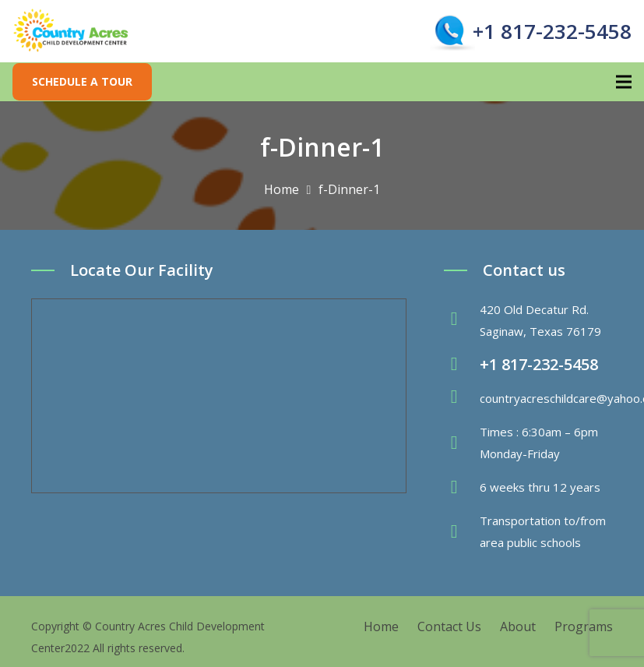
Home (381, 626)
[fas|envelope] (462, 398)
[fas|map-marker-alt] (462, 320)
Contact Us (449, 626)
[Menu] (624, 82)
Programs (584, 626)
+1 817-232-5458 (552, 31)
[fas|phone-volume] (462, 365)
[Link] (71, 31)
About (518, 626)
